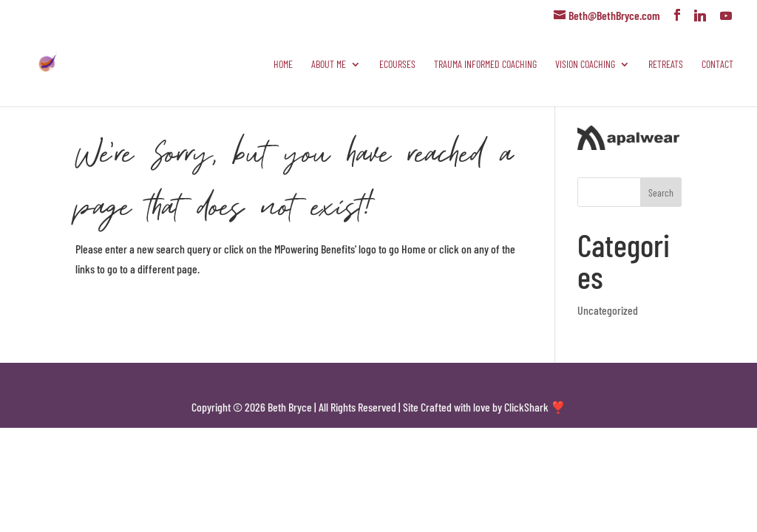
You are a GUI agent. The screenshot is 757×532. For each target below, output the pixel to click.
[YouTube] (726, 16)
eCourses (397, 65)
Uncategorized (608, 310)
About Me (329, 65)
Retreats (666, 65)
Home (283, 65)
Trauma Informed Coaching (485, 65)
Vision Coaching (585, 65)
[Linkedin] (700, 16)
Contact (717, 65)
